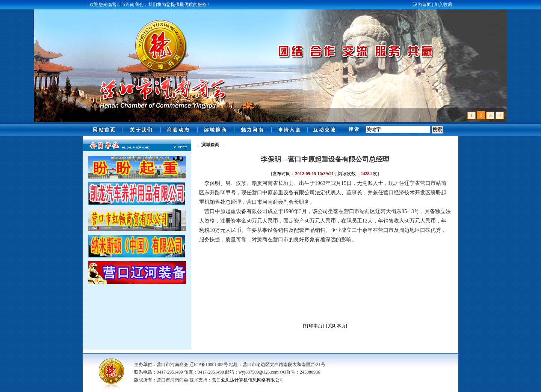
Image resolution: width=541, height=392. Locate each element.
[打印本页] (313, 326)
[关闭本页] (337, 326)
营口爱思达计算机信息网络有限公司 (248, 380)
